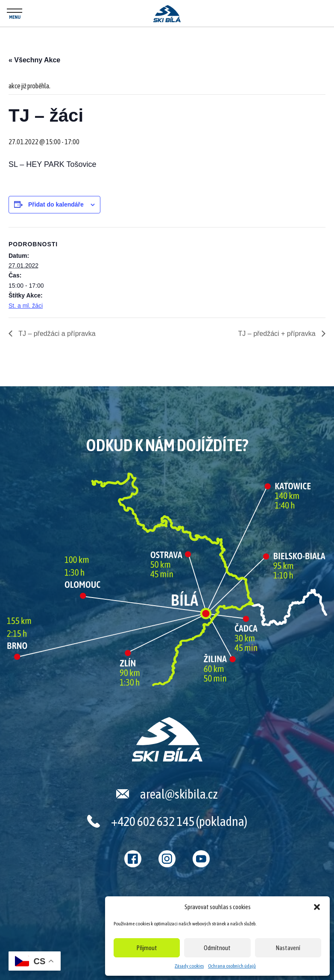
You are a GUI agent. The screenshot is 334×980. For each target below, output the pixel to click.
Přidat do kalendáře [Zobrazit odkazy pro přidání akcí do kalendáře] (56, 204)
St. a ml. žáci (26, 306)
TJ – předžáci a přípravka (56, 334)
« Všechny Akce (34, 60)
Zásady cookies (189, 966)
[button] (317, 907)
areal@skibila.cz (179, 794)
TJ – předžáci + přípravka (278, 334)
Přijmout (147, 948)
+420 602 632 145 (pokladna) (179, 821)
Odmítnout (217, 948)
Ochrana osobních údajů (232, 966)
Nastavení (288, 948)
